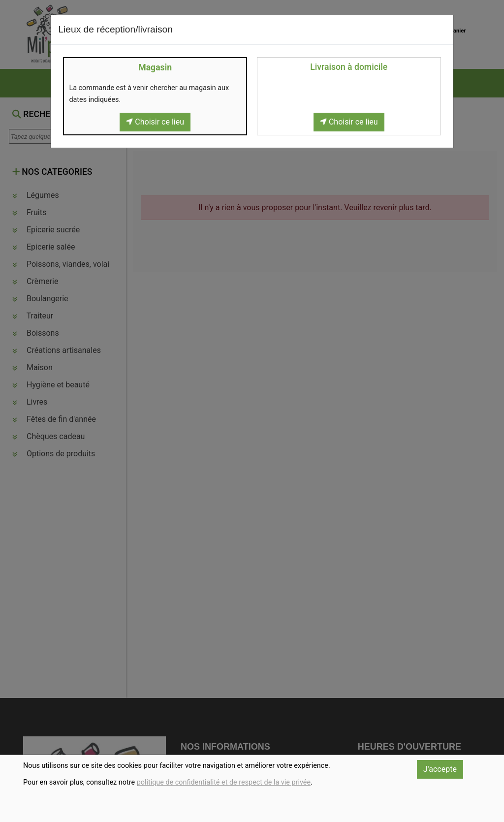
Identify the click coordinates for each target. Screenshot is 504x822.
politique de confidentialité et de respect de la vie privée (224, 782)
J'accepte (440, 769)
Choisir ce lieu (155, 122)
